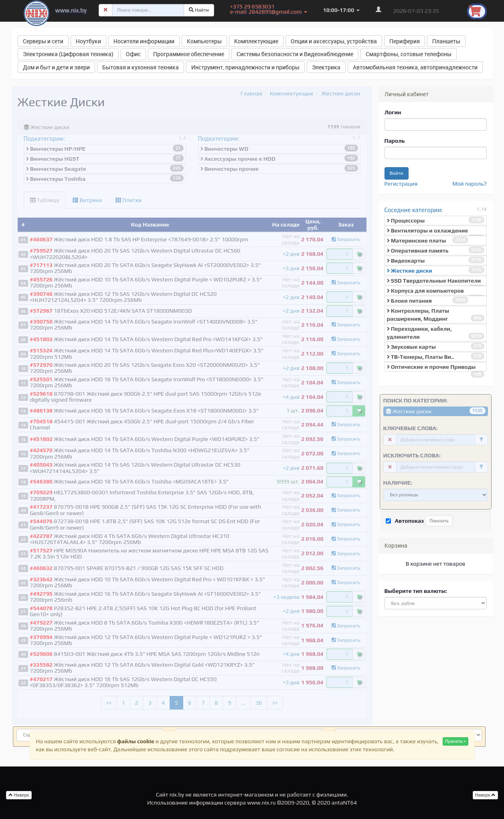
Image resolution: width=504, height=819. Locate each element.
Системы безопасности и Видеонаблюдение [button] (295, 54)
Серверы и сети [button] (43, 41)
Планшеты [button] (446, 41)
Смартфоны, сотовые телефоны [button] (409, 54)
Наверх (486, 795)
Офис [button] (133, 54)
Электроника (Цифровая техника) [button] (68, 54)
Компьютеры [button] (204, 41)
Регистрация (401, 184)
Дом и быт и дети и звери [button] (56, 67)
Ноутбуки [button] (88, 41)
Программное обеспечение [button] (189, 54)
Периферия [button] (405, 41)
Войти (397, 173)
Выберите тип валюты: (416, 591)
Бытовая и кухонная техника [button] (141, 67)
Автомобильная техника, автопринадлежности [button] (415, 67)
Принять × (455, 741)
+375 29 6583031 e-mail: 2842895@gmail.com (269, 9)
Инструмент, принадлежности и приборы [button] (245, 67)
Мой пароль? (469, 184)
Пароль (395, 141)
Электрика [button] (326, 67)
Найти (199, 10)
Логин (393, 112)
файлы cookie (136, 741)
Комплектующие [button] (256, 41)
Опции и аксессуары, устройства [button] (334, 41)
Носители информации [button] (144, 41)
